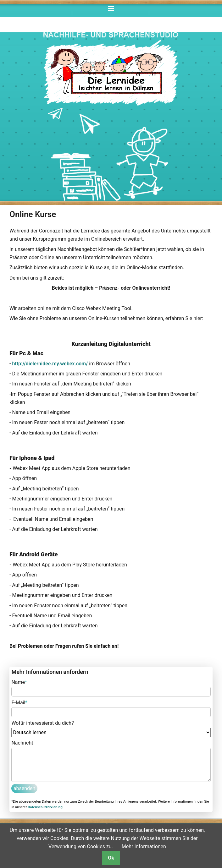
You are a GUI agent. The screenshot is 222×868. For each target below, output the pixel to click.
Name (19, 682)
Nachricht (22, 743)
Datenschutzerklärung (45, 807)
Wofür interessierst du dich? (42, 723)
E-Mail (19, 702)
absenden (25, 788)
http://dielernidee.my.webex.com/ (50, 364)
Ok (111, 858)
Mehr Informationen (144, 846)
